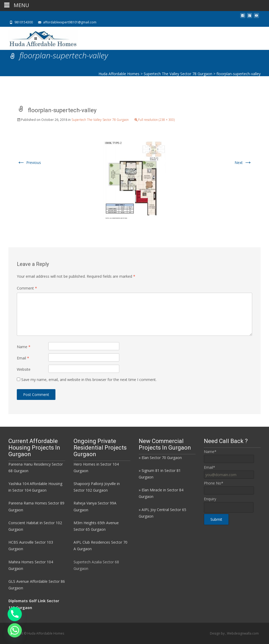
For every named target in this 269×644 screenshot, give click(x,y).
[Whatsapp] (15, 630)
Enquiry (210, 499)
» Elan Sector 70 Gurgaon (160, 458)
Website (24, 369)
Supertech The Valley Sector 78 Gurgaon (100, 120)
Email (23, 358)
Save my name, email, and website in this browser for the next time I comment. (89, 380)
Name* (210, 452)
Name (24, 347)
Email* (209, 467)
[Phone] (15, 614)
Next (243, 163)
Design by (218, 633)
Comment (27, 288)
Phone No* (214, 483)
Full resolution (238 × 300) (156, 120)
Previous (29, 163)
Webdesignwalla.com (243, 633)
